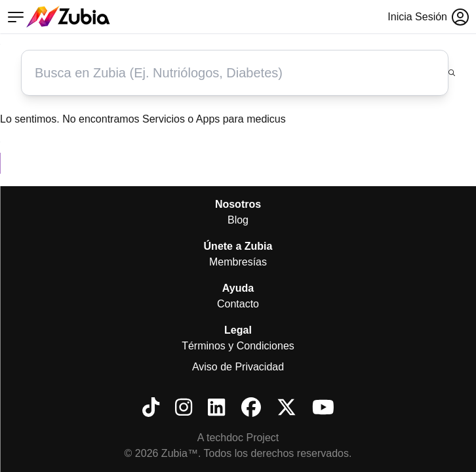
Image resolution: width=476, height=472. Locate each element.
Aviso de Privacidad (238, 367)
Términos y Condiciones (238, 346)
